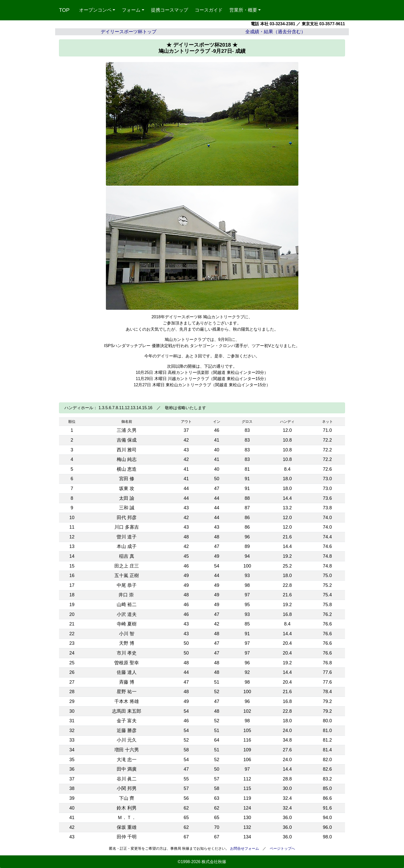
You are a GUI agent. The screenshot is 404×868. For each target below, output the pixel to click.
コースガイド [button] (209, 10)
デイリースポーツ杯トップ (129, 32)
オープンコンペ (95, 10)
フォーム (131, 10)
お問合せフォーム (245, 848)
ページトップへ (282, 848)
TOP (64, 10)
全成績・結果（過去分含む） (275, 32)
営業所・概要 (243, 10)
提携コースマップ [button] (170, 10)
